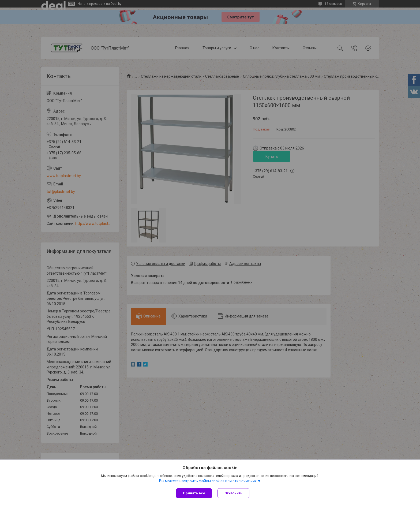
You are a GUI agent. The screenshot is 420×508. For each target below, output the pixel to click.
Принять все (194, 493)
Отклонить (233, 493)
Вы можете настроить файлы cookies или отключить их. (208, 481)
